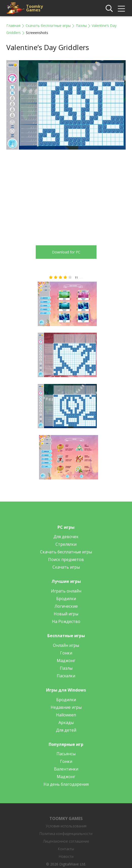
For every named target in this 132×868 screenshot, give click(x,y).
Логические (66, 606)
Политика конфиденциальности (66, 834)
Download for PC (66, 252)
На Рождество (66, 621)
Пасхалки (66, 676)
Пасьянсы (66, 754)
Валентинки (66, 769)
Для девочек (66, 537)
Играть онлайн (66, 591)
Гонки (66, 653)
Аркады (66, 722)
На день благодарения (66, 784)
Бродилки (66, 599)
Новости (66, 856)
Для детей (66, 730)
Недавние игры (66, 707)
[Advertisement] (49, 195)
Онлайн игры (66, 645)
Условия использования (66, 826)
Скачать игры (66, 567)
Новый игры (66, 614)
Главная (13, 26)
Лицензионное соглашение (66, 841)
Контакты (66, 849)
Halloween (66, 715)
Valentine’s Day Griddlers (48, 47)
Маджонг (66, 661)
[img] (121, 9)
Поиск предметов (66, 559)
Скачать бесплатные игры (48, 26)
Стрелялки (66, 544)
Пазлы (81, 26)
